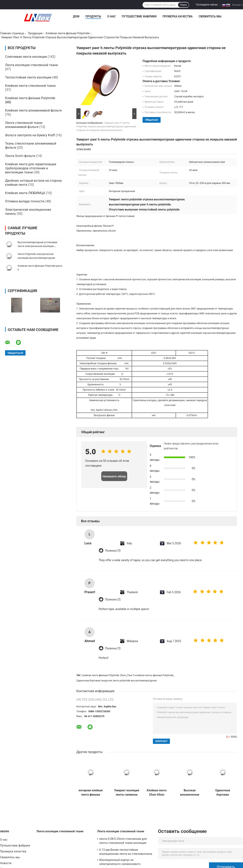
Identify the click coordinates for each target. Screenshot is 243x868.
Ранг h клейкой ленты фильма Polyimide (150, 675)
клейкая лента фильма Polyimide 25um (104, 675)
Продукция (35, 33)
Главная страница (12, 33)
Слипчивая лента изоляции (26, 57)
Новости (6, 863)
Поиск (183, 5)
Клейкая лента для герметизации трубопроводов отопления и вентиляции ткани (31, 168)
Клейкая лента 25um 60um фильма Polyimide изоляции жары (157, 793)
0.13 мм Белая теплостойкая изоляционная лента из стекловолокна (126, 852)
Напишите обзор (114, 476)
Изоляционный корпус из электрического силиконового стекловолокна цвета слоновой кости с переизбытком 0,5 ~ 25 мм (126, 863)
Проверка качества (178, 16)
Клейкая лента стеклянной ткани (30, 86)
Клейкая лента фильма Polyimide (68, 33)
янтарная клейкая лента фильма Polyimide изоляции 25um (91, 793)
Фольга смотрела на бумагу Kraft (30, 135)
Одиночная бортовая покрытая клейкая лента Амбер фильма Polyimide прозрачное (223, 793)
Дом (76, 16)
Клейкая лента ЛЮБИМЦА (25, 193)
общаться (152, 120)
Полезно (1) (113, 551)
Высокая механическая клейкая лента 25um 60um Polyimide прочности (190, 793)
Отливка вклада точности (25, 201)
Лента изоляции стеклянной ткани (31, 65)
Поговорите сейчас (207, 5)
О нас (112, 16)
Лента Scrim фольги (20, 156)
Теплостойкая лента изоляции (28, 77)
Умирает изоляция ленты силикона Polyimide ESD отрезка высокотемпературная (127, 793)
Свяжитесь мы (210, 16)
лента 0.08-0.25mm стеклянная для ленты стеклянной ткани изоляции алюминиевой (123, 841)
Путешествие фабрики (139, 16)
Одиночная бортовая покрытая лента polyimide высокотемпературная (117, 681)
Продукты (93, 16)
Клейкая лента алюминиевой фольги (33, 110)
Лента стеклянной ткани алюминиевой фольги (24, 125)
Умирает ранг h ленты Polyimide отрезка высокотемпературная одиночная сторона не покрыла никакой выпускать (106, 127)
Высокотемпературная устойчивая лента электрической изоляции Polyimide (37, 246)
